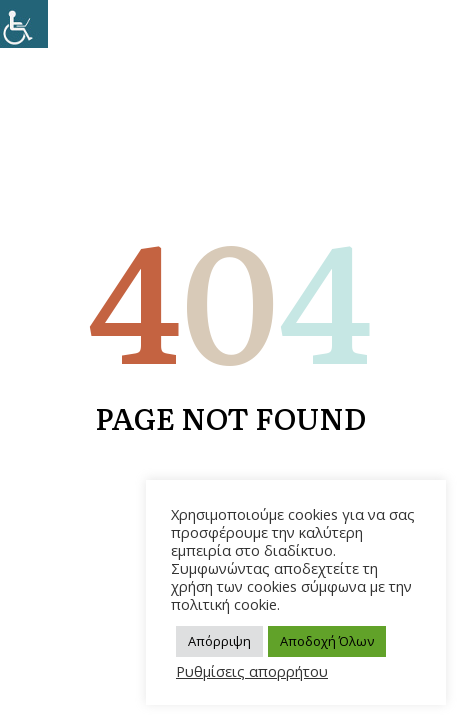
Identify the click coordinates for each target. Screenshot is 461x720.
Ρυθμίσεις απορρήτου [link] (252, 671)
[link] (24, 24)
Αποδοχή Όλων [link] (327, 641)
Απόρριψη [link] (219, 641)
